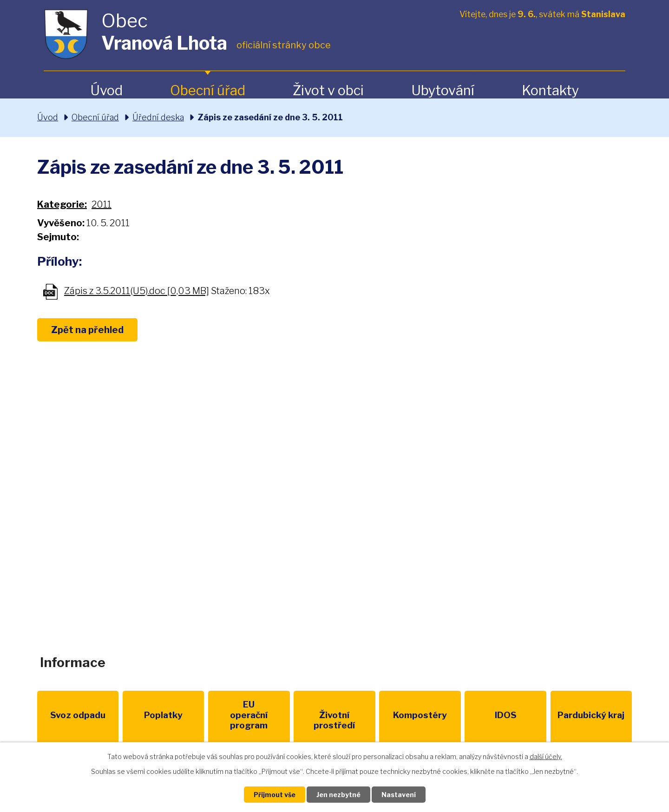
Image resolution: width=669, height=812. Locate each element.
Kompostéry (420, 715)
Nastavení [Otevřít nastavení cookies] (399, 795)
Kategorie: (62, 204)
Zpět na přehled (87, 330)
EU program (249, 715)
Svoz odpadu (78, 715)
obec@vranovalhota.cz (331, 527)
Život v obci (328, 90)
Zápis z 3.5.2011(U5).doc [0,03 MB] (137, 291)
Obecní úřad (208, 90)
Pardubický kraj (591, 715)
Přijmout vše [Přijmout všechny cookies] (275, 795)
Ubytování (443, 90)
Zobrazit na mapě (531, 535)
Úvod (106, 90)
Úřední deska (158, 117)
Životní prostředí (334, 720)
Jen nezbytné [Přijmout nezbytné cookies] (338, 795)
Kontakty (550, 90)
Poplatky (163, 715)
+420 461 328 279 (213, 527)
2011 (102, 204)
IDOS (506, 715)
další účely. (546, 756)
